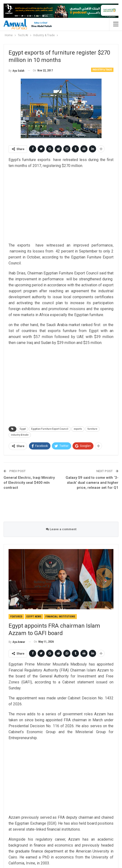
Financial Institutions (60, 617)
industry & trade (20, 435)
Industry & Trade (102, 70)
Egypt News (34, 617)
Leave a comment (61, 529)
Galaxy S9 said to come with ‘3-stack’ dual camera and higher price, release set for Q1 (92, 483)
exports (78, 429)
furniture (92, 429)
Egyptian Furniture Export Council (50, 429)
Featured (16, 617)
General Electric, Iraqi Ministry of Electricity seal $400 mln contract (29, 483)
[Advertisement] (61, 206)
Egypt (23, 429)
